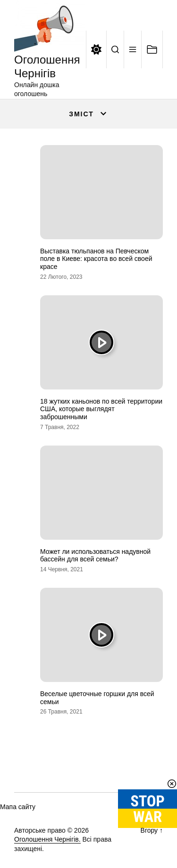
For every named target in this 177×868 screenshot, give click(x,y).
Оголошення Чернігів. (47, 839)
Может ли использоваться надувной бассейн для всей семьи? (95, 556)
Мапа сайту (18, 807)
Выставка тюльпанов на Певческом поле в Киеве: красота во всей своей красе (96, 259)
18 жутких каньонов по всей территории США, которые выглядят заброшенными (101, 409)
